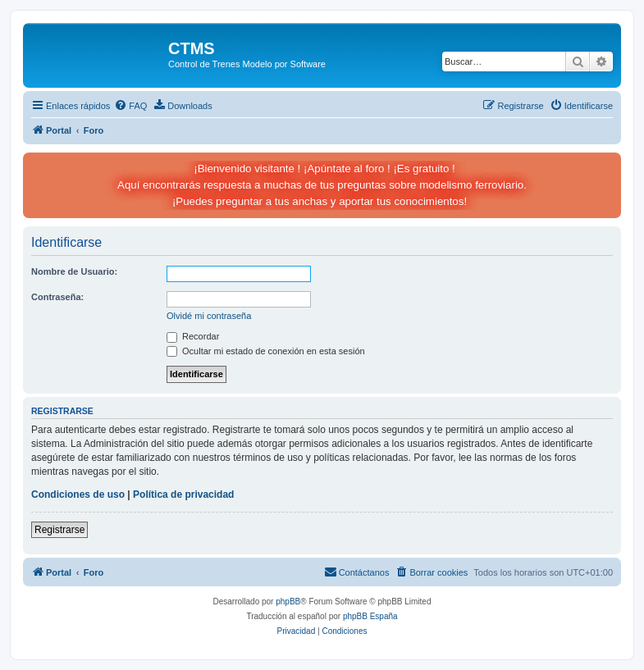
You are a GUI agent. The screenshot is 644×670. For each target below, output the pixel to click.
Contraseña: (57, 297)
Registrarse (59, 530)
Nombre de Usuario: (74, 271)
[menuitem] (130, 106)
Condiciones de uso (78, 495)
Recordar (193, 336)
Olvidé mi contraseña (209, 316)
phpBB (288, 602)
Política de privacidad (183, 495)
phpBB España (370, 616)
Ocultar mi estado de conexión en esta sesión (266, 351)
